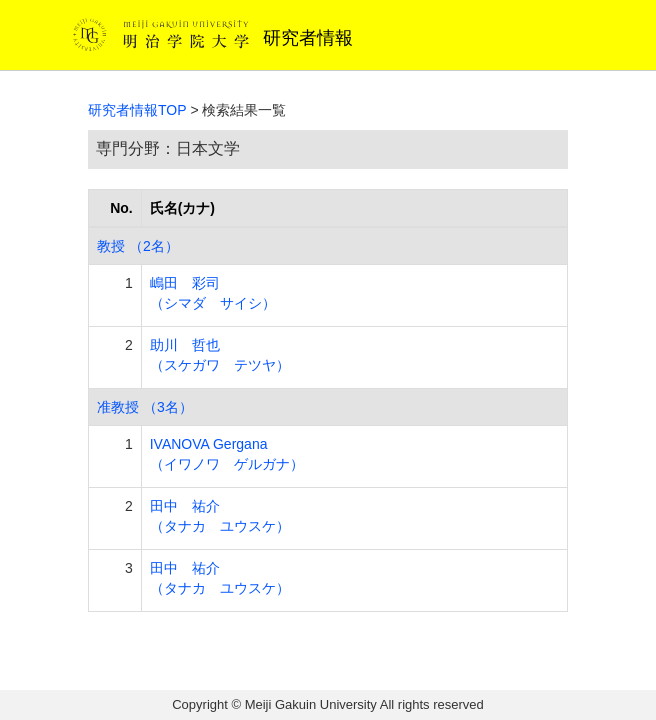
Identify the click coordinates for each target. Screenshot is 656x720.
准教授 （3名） (145, 407)
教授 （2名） (138, 246)
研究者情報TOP (137, 110)
